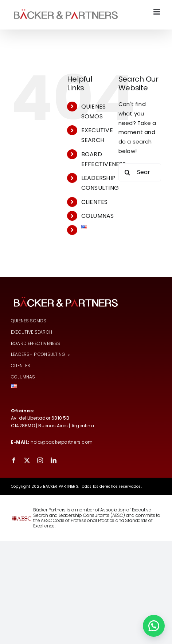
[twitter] (27, 460)
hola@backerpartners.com (62, 442)
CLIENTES (95, 202)
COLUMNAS (98, 216)
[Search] (128, 172)
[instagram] (40, 460)
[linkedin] (54, 460)
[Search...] (140, 172)
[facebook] (14, 460)
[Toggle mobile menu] (157, 12)
